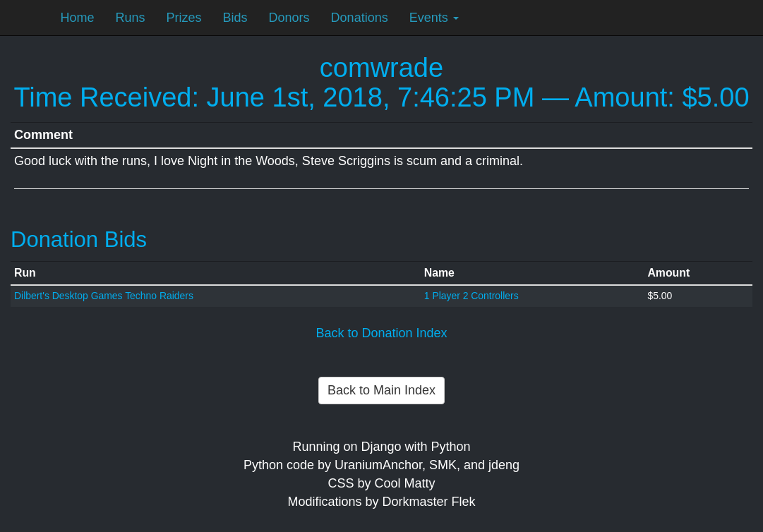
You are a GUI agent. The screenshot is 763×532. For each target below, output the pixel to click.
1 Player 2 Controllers (471, 296)
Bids (235, 18)
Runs (131, 18)
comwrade (381, 68)
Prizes (184, 18)
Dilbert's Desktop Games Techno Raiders (104, 296)
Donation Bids (79, 240)
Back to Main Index (381, 390)
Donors (289, 18)
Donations (360, 18)
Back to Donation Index (381, 333)
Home (78, 18)
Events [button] (434, 18)
